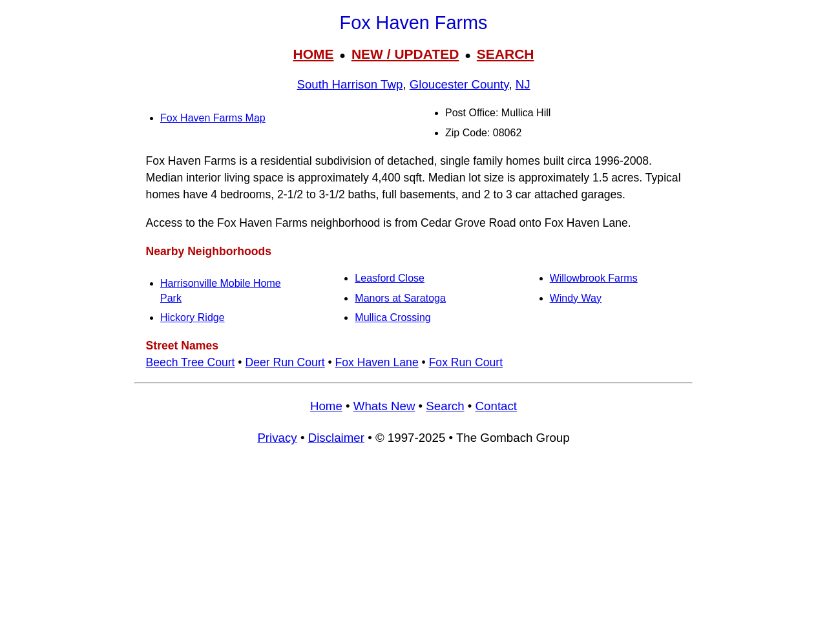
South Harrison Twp (350, 84)
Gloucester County (459, 84)
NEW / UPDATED (405, 54)
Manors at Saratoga (400, 298)
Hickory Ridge (193, 317)
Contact (496, 406)
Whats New (384, 406)
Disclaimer (336, 438)
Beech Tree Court (191, 362)
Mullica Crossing (393, 317)
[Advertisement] (413, 550)
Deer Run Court (285, 362)
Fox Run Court (466, 362)
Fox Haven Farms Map (213, 118)
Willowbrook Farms (594, 278)
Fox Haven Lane (377, 362)
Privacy (277, 438)
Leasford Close (390, 278)
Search (445, 406)
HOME (313, 54)
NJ (523, 84)
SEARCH (506, 54)
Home (326, 406)
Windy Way (576, 298)
